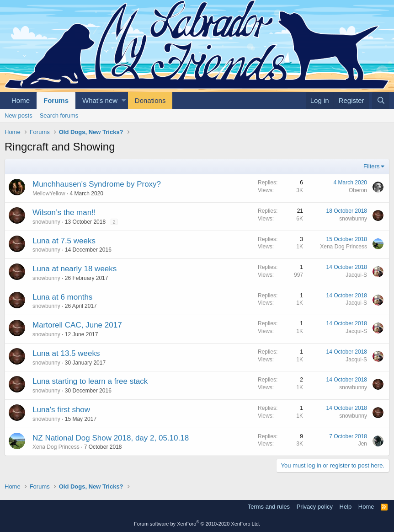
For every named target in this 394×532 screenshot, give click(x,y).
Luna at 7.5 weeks (64, 241)
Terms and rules (269, 507)
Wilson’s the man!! (64, 212)
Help (346, 507)
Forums (56, 100)
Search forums (59, 116)
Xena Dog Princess (343, 247)
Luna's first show (61, 410)
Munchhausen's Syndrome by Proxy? (97, 184)
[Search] (381, 100)
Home (21, 100)
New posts (19, 116)
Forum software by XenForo (197, 524)
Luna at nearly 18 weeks (75, 269)
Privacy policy (315, 507)
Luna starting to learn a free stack (90, 381)
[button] (124, 100)
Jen (363, 444)
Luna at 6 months (62, 297)
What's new (100, 100)
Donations (150, 100)
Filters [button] (371, 166)
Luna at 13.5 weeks (66, 353)
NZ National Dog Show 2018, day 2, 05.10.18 (111, 438)
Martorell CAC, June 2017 (77, 325)
